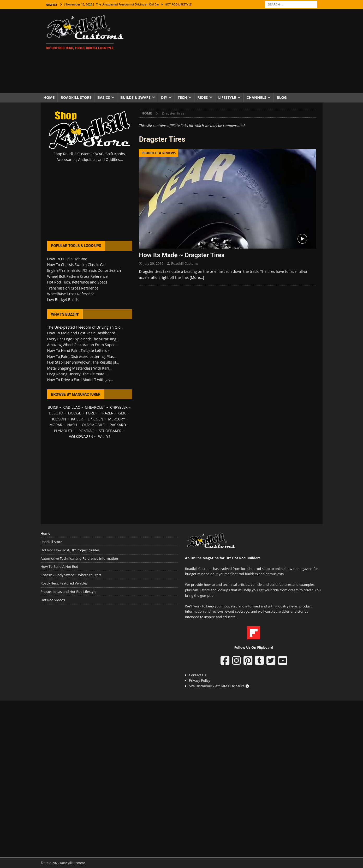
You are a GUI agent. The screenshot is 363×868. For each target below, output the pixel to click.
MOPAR (56, 425)
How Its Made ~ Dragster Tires (182, 255)
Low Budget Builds (63, 300)
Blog (282, 97)
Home (49, 97)
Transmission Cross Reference (73, 288)
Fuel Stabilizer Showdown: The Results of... (83, 362)
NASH (72, 425)
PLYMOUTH (64, 431)
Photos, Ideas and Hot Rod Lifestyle (69, 592)
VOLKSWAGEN (81, 436)
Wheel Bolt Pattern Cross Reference (78, 276)
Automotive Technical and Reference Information (79, 558)
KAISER (77, 419)
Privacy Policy (200, 680)
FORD (91, 413)
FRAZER (107, 413)
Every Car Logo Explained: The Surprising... (83, 339)
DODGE (75, 413)
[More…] (197, 277)
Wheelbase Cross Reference (71, 294)
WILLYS (104, 436)
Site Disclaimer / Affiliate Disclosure (219, 686)
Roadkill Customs (185, 263)
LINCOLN (95, 419)
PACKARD (118, 425)
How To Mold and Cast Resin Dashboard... (83, 333)
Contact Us (198, 675)
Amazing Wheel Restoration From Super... (83, 345)
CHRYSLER (119, 407)
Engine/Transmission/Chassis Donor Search (84, 270)
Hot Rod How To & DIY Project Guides (70, 550)
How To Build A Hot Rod (59, 566)
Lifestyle (227, 97)
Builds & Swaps (135, 97)
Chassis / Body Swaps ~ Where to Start (71, 575)
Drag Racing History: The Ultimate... (77, 374)
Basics (104, 97)
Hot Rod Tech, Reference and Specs (77, 282)
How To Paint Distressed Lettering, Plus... (82, 356)
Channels (257, 97)
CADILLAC (72, 407)
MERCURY (117, 419)
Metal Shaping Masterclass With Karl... (79, 368)
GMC (122, 413)
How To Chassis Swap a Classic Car (77, 265)
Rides (203, 97)
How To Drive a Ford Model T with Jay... (80, 380)
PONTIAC (86, 431)
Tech (182, 97)
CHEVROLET (95, 407)
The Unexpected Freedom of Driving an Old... (85, 327)
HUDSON (58, 419)
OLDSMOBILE (93, 425)
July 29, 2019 (153, 263)
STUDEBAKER (110, 431)
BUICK (53, 407)
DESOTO (56, 413)
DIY (164, 97)
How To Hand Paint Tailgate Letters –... (80, 350)
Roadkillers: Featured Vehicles (64, 583)
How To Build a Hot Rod (67, 259)
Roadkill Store (76, 97)
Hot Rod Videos (53, 600)
